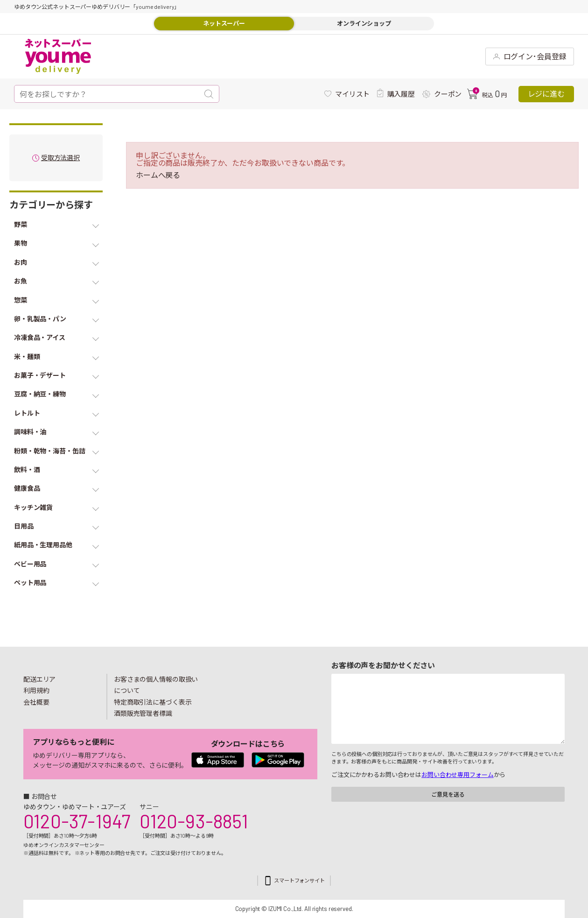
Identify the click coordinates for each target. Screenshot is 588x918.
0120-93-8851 (194, 821)
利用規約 (36, 690)
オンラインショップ (364, 23)
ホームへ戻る (158, 175)
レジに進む (546, 94)
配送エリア (39, 679)
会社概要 (36, 702)
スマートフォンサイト (299, 880)
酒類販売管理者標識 (143, 713)
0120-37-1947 (77, 821)
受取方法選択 (60, 158)
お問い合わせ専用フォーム (457, 775)
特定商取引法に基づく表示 (153, 702)
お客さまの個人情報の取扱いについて (156, 685)
